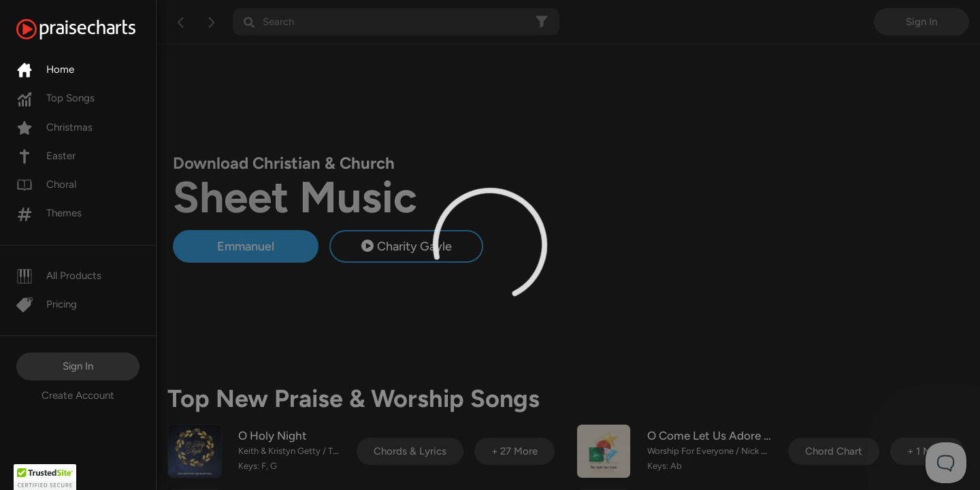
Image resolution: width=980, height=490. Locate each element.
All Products (59, 276)
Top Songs (55, 98)
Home (45, 69)
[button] (45, 477)
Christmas (54, 127)
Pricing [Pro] (47, 304)
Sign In (78, 366)
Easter (46, 156)
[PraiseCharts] (93, 29)
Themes (49, 213)
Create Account (78, 395)
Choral (46, 184)
